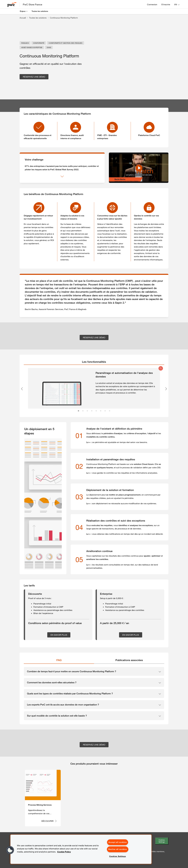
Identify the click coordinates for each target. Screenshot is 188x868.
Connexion (152, 4)
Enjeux (23, 11)
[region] (81, 849)
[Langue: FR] (177, 5)
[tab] (94, 362)
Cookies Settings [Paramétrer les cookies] (162, 841)
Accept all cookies (118, 842)
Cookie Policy (64, 852)
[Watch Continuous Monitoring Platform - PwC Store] (139, 168)
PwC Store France (33, 4)
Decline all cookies (118, 849)
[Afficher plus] (62, 176)
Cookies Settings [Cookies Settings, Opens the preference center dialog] (118, 856)
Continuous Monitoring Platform (64, 18)
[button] (10, 850)
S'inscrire (166, 4)
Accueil (23, 18)
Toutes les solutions (40, 11)
